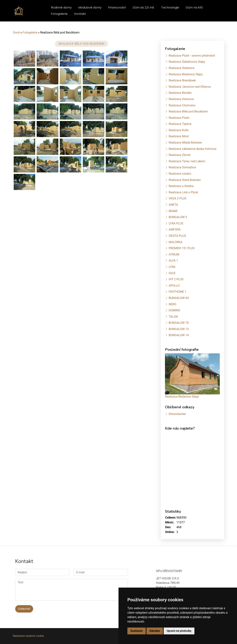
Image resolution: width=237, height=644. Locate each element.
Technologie (170, 7)
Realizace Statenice (182, 68)
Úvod (16, 32)
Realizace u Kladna (181, 186)
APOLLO (174, 286)
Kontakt (80, 14)
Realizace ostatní (180, 174)
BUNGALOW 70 (179, 323)
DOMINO (174, 310)
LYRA (172, 267)
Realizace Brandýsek (182, 80)
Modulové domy (90, 7)
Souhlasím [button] (137, 631)
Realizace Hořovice (181, 99)
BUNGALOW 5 (178, 217)
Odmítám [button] (155, 631)
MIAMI (173, 211)
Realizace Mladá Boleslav (185, 143)
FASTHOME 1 (177, 292)
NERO (172, 304)
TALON (173, 317)
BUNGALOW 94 (179, 298)
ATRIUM (174, 254)
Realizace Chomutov (182, 105)
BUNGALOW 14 (179, 335)
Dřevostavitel (177, 414)
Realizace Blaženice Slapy (186, 74)
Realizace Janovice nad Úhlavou (190, 87)
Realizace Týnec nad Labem (187, 161)
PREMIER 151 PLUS (182, 248)
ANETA (173, 205)
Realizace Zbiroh (180, 155)
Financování (117, 7)
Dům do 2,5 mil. (143, 7)
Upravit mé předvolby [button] (179, 631)
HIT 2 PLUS (176, 279)
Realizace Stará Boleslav (185, 180)
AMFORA (175, 229)
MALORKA (176, 242)
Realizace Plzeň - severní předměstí (192, 56)
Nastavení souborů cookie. (29, 636)
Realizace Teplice (180, 124)
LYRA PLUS (176, 223)
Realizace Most (179, 136)
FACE (172, 273)
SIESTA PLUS (177, 236)
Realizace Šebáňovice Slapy (187, 62)
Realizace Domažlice (182, 167)
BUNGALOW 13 (179, 329)
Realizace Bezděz (180, 93)
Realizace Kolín (179, 130)
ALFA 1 (173, 261)
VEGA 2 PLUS (178, 198)
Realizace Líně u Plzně (183, 192)
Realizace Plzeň (179, 118)
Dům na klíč (194, 7)
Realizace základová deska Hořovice (193, 149)
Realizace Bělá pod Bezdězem (188, 111)
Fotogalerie (59, 14)
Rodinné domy (61, 7)
